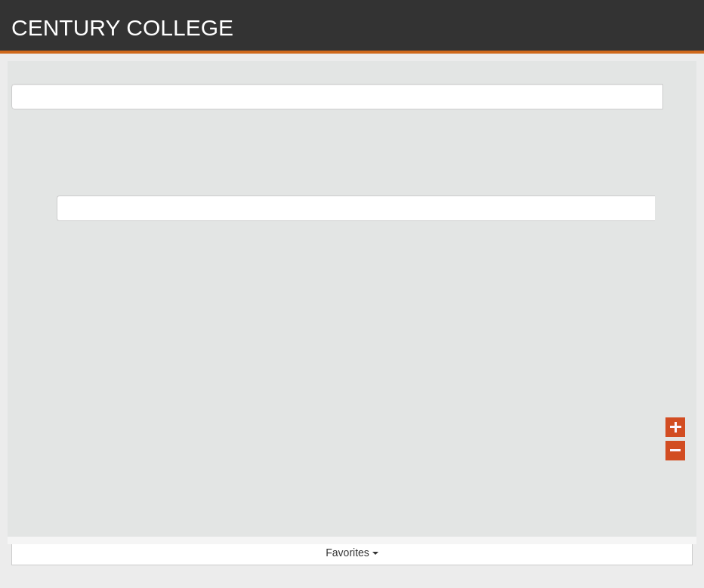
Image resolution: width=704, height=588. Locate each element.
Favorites (352, 553)
